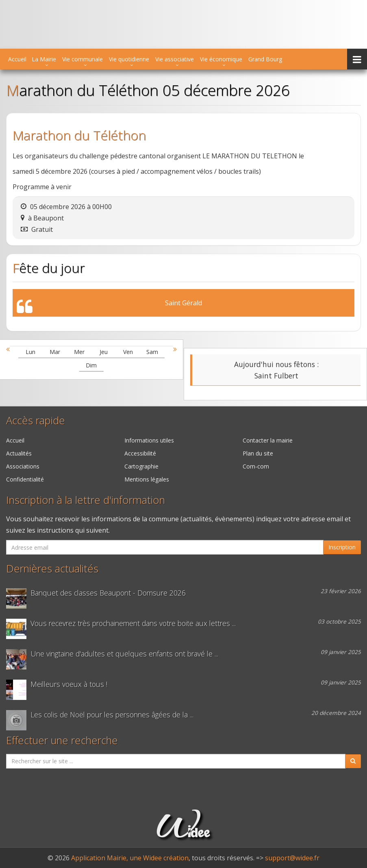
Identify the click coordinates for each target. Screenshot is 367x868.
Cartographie (141, 466)
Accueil (17, 59)
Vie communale (83, 59)
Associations (23, 466)
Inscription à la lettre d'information (86, 500)
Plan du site (258, 453)
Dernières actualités (52, 569)
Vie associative (175, 59)
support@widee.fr (292, 858)
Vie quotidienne (129, 59)
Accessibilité (140, 453)
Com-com (256, 466)
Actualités (19, 453)
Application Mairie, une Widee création (130, 858)
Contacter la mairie (268, 440)
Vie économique (221, 59)
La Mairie (44, 59)
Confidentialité (25, 479)
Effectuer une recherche (62, 740)
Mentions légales (147, 479)
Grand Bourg (265, 59)
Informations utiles (149, 440)
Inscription (342, 547)
